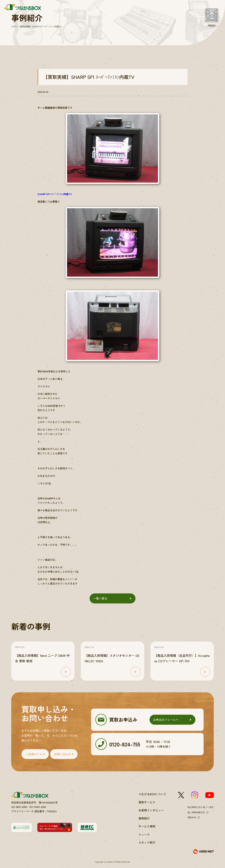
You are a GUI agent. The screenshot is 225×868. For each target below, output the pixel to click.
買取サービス (147, 802)
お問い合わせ (62, 754)
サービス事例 (147, 826)
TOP (13, 26)
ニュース (144, 834)
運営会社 (192, 817)
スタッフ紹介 (147, 842)
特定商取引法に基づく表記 (201, 807)
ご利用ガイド (34, 754)
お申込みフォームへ (166, 720)
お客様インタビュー (151, 810)
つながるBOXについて (152, 794)
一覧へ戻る (100, 598)
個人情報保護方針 (196, 812)
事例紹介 (144, 818)
